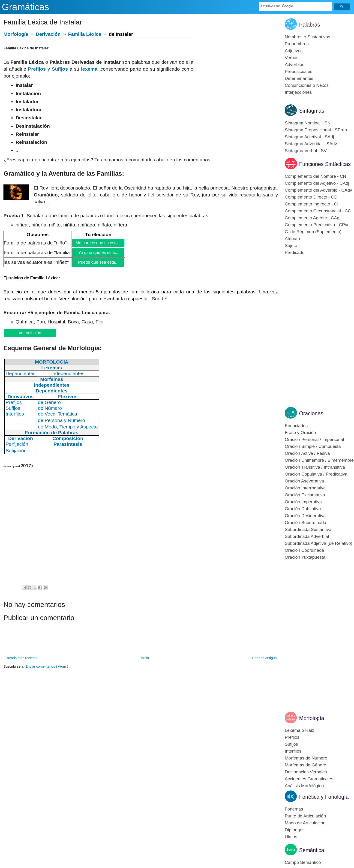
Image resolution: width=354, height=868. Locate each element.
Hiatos (291, 837)
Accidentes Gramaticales (309, 779)
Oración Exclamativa (305, 495)
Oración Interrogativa (305, 488)
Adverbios (295, 65)
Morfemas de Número (306, 758)
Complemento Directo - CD (311, 197)
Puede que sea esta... (98, 262)
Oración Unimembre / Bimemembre (319, 460)
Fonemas (294, 809)
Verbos (292, 58)
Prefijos (37, 69)
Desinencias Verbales (306, 772)
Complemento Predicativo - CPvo (317, 225)
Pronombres (297, 44)
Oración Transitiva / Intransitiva (315, 467)
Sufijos (60, 69)
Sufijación (16, 451)
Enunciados (296, 426)
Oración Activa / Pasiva (307, 453)
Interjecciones (298, 92)
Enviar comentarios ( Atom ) (47, 666)
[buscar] (296, 6)
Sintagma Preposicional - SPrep (316, 130)
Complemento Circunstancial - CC (318, 211)
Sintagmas (312, 111)
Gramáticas (25, 7)
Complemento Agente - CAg (312, 218)
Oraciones (311, 413)
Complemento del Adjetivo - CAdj (317, 183)
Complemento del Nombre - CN (315, 176)
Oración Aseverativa (304, 481)
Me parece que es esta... (98, 243)
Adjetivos (294, 51)
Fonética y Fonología (324, 797)
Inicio (145, 658)
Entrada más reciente (21, 658)
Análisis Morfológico (304, 786)
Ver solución (30, 333)
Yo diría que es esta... (98, 253)
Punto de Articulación (305, 816)
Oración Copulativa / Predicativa (316, 474)
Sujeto (291, 246)
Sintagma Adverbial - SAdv (311, 144)
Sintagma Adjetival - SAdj (309, 137)
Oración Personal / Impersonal (314, 439)
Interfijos (293, 751)
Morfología (16, 34)
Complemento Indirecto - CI (312, 204)
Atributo (292, 239)
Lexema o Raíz (300, 730)
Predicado (295, 252)
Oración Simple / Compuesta (313, 446)
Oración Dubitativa (303, 509)
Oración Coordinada (304, 550)
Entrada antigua (264, 658)
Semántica (312, 850)
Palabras (310, 25)
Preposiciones (298, 71)
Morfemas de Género (306, 765)
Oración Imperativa (303, 502)
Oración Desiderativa (305, 516)
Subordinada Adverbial (307, 536)
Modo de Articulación (305, 823)
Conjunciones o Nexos (307, 85)
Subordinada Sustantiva (308, 529)
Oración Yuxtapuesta (305, 557)
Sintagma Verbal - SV (306, 151)
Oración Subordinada (306, 523)
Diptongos (295, 830)
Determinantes (299, 78)
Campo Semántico (303, 862)
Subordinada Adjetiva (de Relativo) (319, 543)
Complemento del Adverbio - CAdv (318, 190)
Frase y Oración (300, 432)
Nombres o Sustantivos (307, 37)
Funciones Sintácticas (325, 164)
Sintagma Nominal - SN (308, 123)
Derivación (48, 34)
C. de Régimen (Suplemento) (313, 232)
